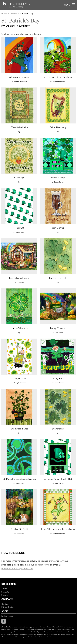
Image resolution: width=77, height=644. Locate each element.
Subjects (13, 13)
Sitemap (5, 595)
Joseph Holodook (20, 82)
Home (4, 13)
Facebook (4, 621)
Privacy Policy (8, 607)
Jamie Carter (59, 182)
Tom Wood (20, 282)
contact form (42, 565)
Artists (4, 589)
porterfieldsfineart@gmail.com (17, 568)
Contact (5, 604)
